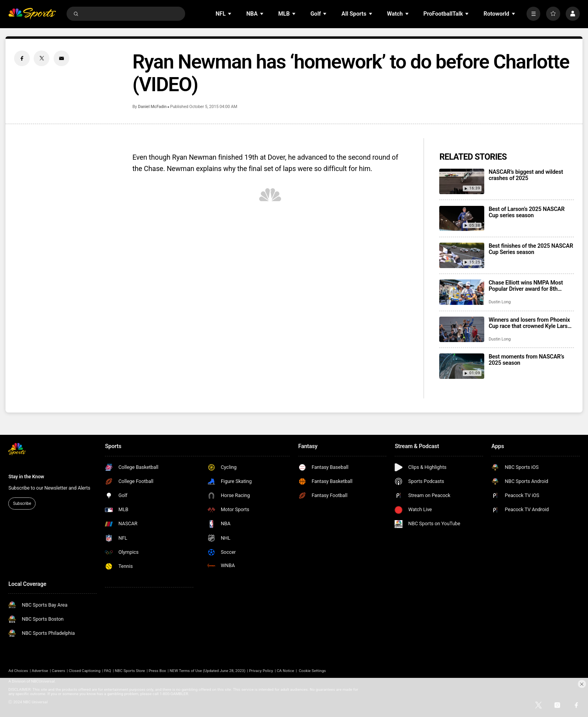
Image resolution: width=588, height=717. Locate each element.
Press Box (157, 671)
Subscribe (22, 504)
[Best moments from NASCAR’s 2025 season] (462, 366)
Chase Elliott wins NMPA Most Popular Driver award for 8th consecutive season (526, 286)
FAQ (108, 671)
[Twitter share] (41, 58)
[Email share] (61, 58)
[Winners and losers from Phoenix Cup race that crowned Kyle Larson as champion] (462, 329)
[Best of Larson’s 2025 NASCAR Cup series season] (462, 219)
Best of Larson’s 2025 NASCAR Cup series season (527, 212)
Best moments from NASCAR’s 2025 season (526, 360)
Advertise (40, 671)
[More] (534, 14)
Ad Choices (18, 671)
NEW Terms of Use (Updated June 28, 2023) (207, 671)
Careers (58, 671)
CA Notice (285, 671)
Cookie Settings (312, 671)
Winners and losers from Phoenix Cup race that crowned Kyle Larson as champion (531, 323)
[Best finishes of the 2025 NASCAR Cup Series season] (462, 255)
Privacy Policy (261, 671)
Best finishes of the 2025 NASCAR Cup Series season (531, 249)
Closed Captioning (85, 671)
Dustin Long (500, 302)
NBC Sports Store (130, 671)
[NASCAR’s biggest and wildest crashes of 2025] (462, 181)
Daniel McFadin (152, 107)
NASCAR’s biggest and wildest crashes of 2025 (526, 175)
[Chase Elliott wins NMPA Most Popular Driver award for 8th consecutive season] (462, 292)
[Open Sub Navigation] (230, 14)
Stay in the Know (26, 476)
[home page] (32, 14)
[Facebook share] (22, 58)
